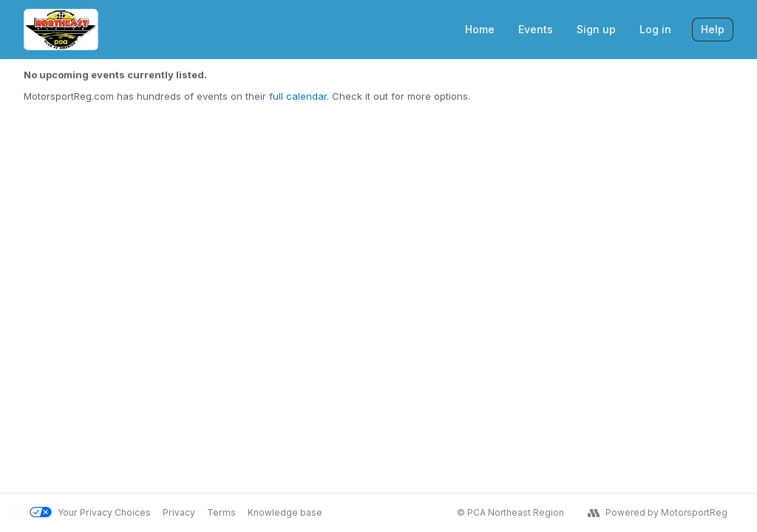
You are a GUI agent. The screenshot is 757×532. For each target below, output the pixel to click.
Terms (221, 512)
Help (713, 29)
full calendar (298, 96)
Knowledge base (285, 512)
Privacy (179, 512)
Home (480, 29)
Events (536, 29)
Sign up (596, 29)
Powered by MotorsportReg (658, 513)
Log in (655, 29)
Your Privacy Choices (90, 512)
